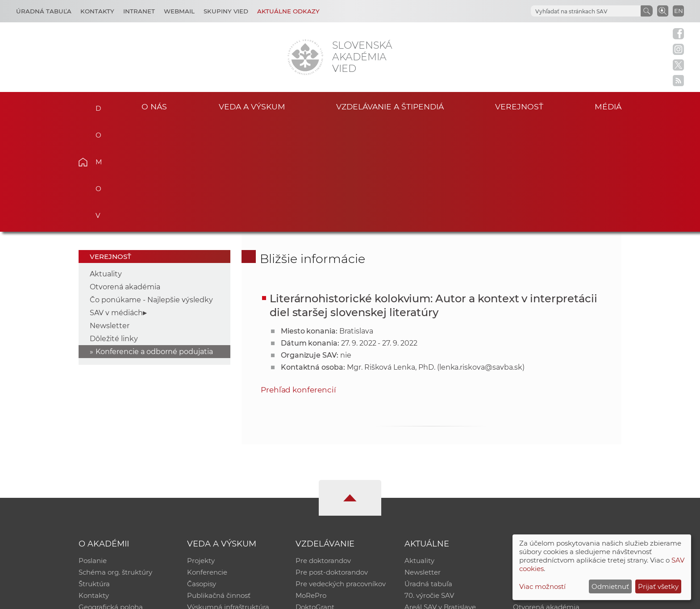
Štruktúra (94, 473)
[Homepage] (305, 57)
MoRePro (311, 485)
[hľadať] (585, 11)
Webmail (179, 11)
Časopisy (202, 473)
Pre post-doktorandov (332, 462)
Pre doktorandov (323, 450)
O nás (154, 106)
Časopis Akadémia (544, 485)
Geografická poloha (111, 497)
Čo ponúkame (428, 508)
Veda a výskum (252, 106)
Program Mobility (324, 508)
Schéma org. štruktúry (115, 462)
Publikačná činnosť (219, 485)
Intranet (139, 11)
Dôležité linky (114, 228)
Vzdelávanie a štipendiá (390, 106)
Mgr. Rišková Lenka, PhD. (391, 257)
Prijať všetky (658, 586)
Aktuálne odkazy (288, 11)
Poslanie (93, 450)
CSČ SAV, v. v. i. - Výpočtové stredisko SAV (212, 598)
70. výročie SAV (429, 485)
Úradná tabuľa (428, 473)
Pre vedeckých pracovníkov (341, 473)
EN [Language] (679, 11)
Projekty (201, 450)
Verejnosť (519, 106)
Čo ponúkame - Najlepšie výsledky (151, 190)
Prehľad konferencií (298, 279)
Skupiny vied (226, 11)
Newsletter (110, 215)
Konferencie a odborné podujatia (154, 241)
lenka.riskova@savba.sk (481, 257)
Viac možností (542, 586)
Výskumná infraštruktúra (228, 497)
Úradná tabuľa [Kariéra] (44, 11)
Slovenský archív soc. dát (554, 462)
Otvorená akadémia (125, 177)
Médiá (608, 106)
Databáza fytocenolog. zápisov (563, 473)
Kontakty (97, 11)
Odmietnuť (610, 586)
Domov (97, 105)
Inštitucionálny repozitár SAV (561, 450)
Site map (482, 598)
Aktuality (106, 164)
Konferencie (207, 462)
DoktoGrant (315, 497)
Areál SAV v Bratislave (440, 497)
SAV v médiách (116, 202)
